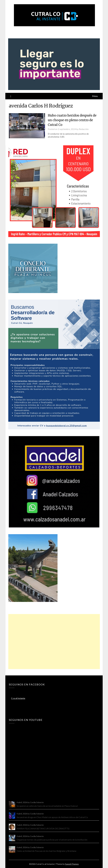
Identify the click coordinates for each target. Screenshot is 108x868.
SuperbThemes (72, 864)
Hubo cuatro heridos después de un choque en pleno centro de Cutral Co (72, 120)
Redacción (84, 129)
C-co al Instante (18, 698)
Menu (95, 96)
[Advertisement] (54, 642)
